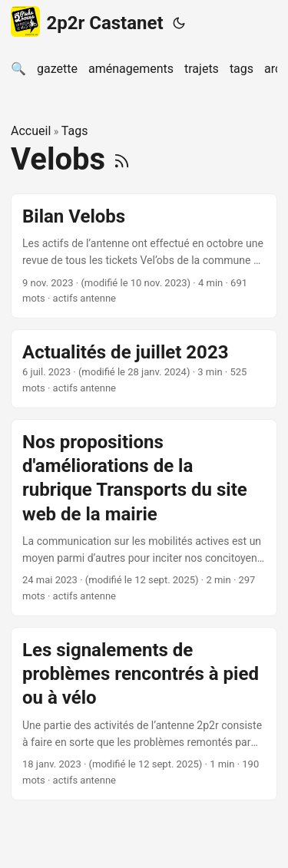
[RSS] (122, 159)
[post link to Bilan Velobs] (144, 256)
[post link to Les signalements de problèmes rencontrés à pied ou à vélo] (144, 714)
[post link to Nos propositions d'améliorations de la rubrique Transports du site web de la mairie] (144, 518)
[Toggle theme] (179, 23)
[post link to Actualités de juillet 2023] (144, 369)
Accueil (31, 131)
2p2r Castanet (87, 21)
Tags (75, 131)
